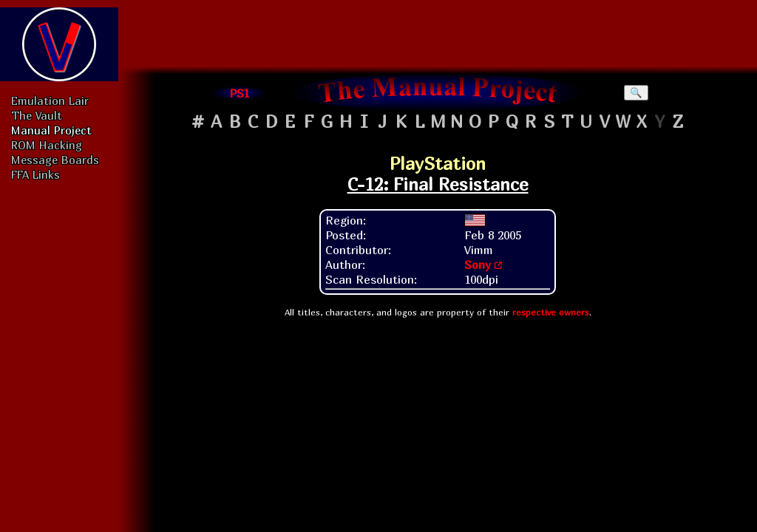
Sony (478, 265)
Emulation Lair (50, 100)
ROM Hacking (47, 145)
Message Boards (55, 160)
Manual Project (51, 130)
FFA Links (35, 174)
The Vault (37, 115)
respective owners (551, 312)
